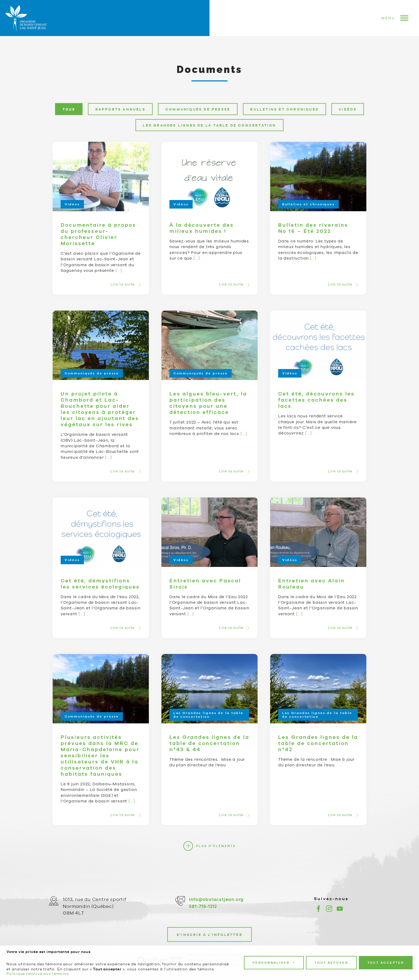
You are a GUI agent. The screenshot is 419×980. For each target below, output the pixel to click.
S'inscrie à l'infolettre (210, 935)
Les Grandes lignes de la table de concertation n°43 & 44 (209, 743)
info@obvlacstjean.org (216, 899)
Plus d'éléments (216, 846)
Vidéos (72, 205)
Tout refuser (331, 954)
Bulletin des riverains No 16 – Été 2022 (313, 228)
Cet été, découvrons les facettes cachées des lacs (316, 400)
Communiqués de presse (92, 373)
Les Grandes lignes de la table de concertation (208, 715)
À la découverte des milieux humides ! (202, 228)
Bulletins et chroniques (309, 205)
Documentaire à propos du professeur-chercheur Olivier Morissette (98, 234)
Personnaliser (274, 954)
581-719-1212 (203, 906)
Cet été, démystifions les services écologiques (100, 584)
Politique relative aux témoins (38, 964)
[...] (119, 270)
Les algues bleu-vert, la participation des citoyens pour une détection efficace (208, 403)
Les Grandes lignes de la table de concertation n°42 (318, 743)
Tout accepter (386, 954)
